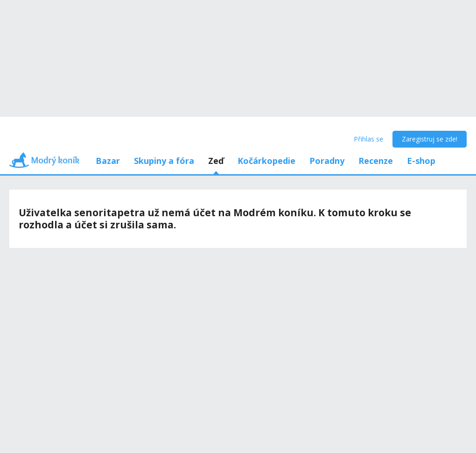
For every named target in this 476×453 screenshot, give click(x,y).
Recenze (376, 161)
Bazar (108, 161)
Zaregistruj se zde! (430, 139)
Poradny (327, 161)
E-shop (421, 161)
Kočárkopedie (266, 161)
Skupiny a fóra (164, 161)
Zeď (216, 161)
